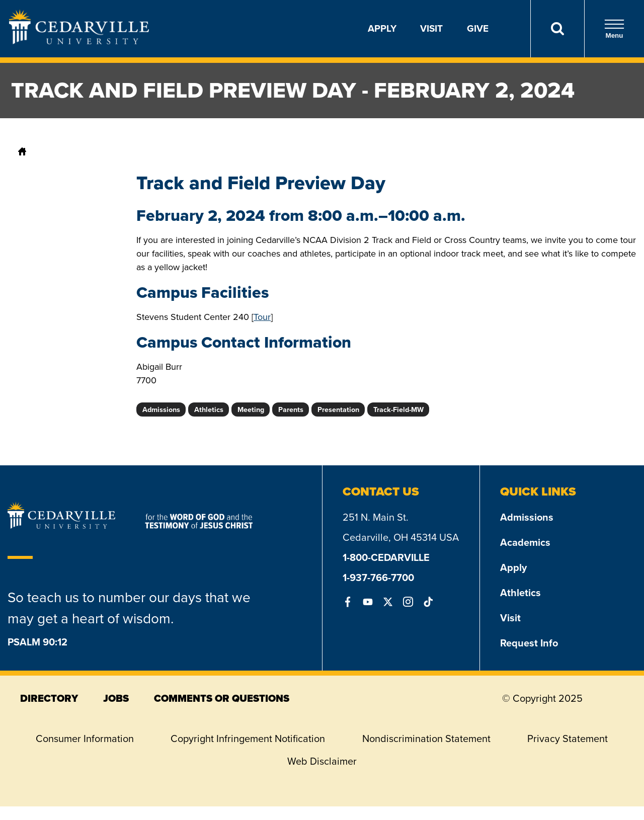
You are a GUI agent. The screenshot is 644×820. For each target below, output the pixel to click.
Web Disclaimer (322, 761)
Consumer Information (85, 739)
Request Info (529, 643)
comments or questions (222, 698)
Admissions (527, 517)
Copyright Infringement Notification (248, 739)
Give (478, 28)
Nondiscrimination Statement (426, 739)
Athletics (520, 593)
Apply (382, 28)
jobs (116, 698)
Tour (262, 317)
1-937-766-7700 (378, 578)
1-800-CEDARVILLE (386, 557)
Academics (525, 542)
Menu (614, 29)
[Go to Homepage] (79, 41)
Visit (431, 28)
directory (49, 698)
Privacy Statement (568, 739)
